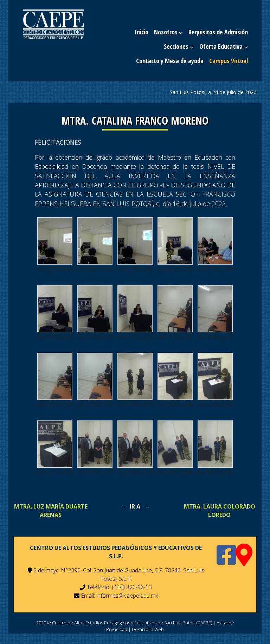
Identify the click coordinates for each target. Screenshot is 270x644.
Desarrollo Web (148, 629)
